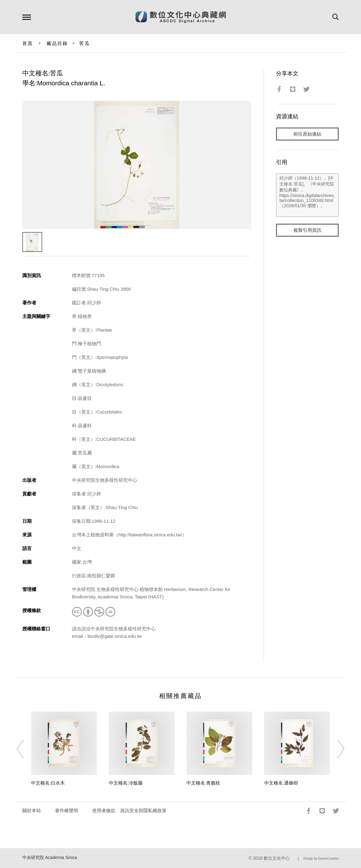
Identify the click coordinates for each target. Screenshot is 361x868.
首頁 (28, 43)
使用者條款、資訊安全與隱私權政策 (129, 810)
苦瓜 (85, 43)
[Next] (335, 749)
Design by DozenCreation (321, 859)
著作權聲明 (67, 810)
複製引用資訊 (307, 230)
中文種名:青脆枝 (203, 783)
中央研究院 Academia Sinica (50, 858)
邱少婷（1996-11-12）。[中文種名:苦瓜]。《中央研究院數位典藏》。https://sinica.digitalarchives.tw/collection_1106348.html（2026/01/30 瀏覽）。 (308, 195)
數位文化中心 (277, 858)
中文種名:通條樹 (281, 783)
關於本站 (32, 810)
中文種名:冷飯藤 (126, 783)
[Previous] (26, 749)
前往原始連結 (307, 134)
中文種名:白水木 (48, 783)
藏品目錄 (57, 43)
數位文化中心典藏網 (181, 17)
